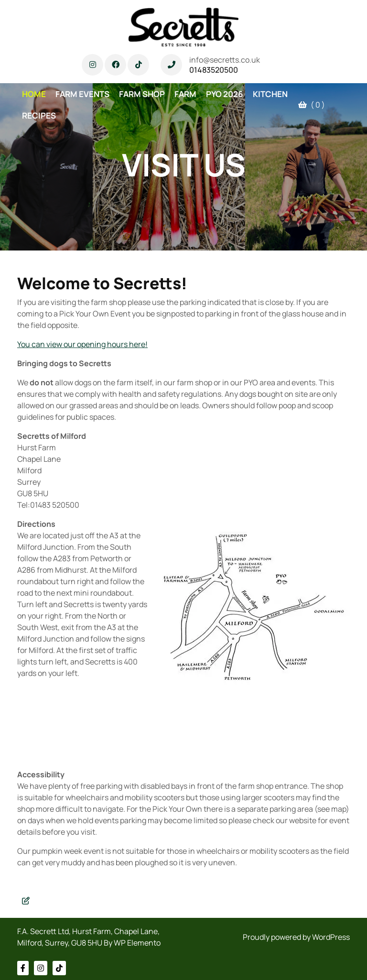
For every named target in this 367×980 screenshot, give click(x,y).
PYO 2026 (225, 94)
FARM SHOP (142, 94)
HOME (34, 94)
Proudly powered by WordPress (296, 937)
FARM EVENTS (82, 94)
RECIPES (39, 115)
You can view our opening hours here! (82, 344)
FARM (185, 94)
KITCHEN (270, 94)
